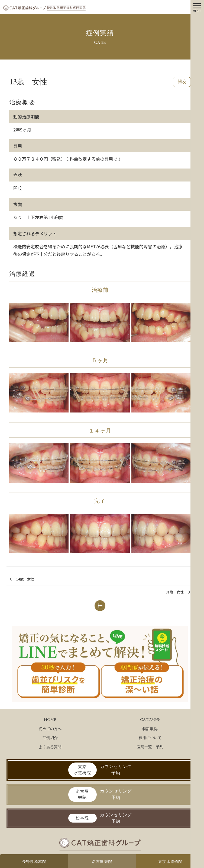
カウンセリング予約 (100, 770)
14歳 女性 (22, 579)
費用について (150, 738)
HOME (50, 720)
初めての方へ (50, 729)
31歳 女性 (178, 592)
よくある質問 (50, 747)
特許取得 (150, 729)
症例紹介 (50, 738)
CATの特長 (150, 720)
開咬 (182, 82)
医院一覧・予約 (150, 747)
